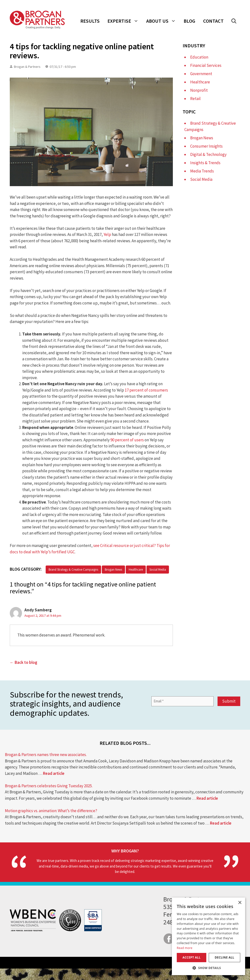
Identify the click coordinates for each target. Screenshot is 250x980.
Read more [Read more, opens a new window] (185, 948)
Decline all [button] (225, 957)
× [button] (240, 903)
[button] (234, 21)
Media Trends (202, 171)
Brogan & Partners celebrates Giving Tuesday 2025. (49, 786)
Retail (195, 99)
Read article (54, 773)
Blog (189, 21)
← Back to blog (24, 662)
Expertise (125, 21)
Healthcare (136, 570)
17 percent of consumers (146, 390)
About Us (163, 21)
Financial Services (206, 65)
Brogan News (113, 570)
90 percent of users (127, 440)
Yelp (107, 234)
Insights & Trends (205, 163)
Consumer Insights (206, 146)
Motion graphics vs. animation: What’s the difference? (51, 811)
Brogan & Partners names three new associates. (46, 755)
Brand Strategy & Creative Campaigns (73, 570)
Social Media (158, 570)
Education (199, 57)
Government (201, 74)
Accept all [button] (192, 957)
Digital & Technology (208, 154)
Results (90, 21)
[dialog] (208, 936)
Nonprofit (199, 90)
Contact (213, 21)
